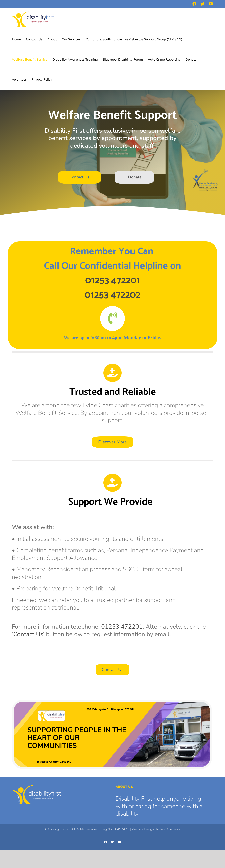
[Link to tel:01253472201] (112, 318)
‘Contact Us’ (28, 634)
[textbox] (113, 273)
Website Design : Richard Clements (156, 829)
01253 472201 (113, 281)
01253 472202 (112, 295)
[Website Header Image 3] (112, 703)
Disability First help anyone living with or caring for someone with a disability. (159, 806)
